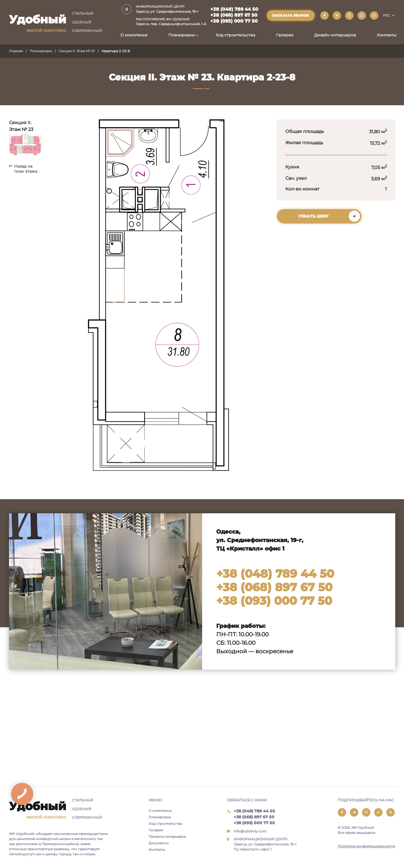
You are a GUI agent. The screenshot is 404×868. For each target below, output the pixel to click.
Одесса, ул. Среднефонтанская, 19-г (171, 9)
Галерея (285, 35)
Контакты (387, 35)
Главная (16, 51)
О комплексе (134, 35)
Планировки (182, 35)
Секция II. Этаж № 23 (77, 51)
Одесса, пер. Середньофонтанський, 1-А (171, 22)
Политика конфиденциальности (366, 846)
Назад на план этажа (26, 169)
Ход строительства (235, 35)
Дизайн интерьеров (335, 35)
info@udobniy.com (250, 831)
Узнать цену (313, 216)
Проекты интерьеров (167, 837)
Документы (159, 843)
